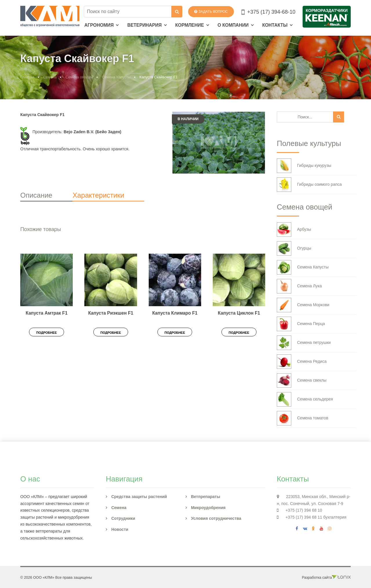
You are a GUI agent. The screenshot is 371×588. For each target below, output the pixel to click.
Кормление (190, 25)
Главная (27, 77)
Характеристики (98, 195)
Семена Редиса (302, 362)
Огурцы (294, 248)
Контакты (275, 25)
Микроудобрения (208, 508)
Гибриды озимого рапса (309, 185)
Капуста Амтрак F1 (46, 313)
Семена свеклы (302, 380)
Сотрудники (123, 518)
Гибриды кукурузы (304, 166)
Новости (120, 529)
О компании (233, 25)
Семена (50, 77)
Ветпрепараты (206, 497)
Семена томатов (302, 418)
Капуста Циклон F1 (239, 313)
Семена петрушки (304, 343)
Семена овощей (79, 77)
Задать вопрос (211, 12)
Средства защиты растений (139, 497)
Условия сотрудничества (216, 518)
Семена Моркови (303, 305)
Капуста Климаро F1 (175, 313)
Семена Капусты (116, 77)
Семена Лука (299, 286)
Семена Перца (301, 324)
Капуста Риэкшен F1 (111, 313)
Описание (36, 195)
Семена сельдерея (305, 399)
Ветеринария (144, 25)
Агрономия (99, 25)
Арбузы (294, 230)
